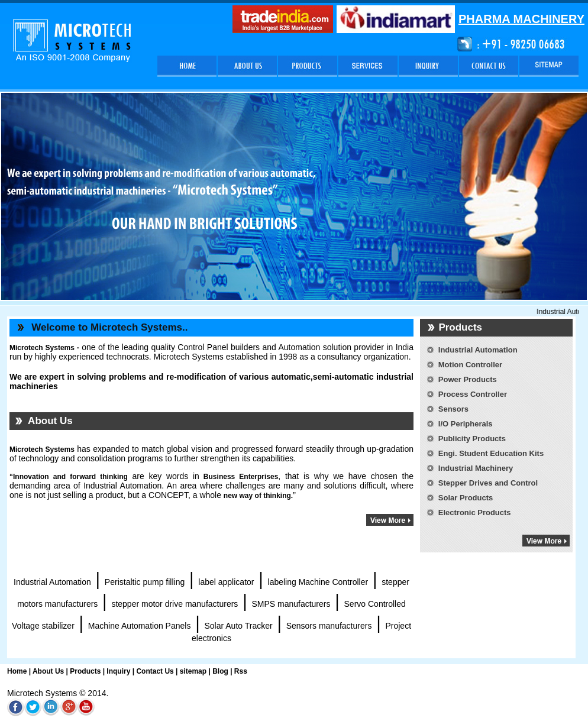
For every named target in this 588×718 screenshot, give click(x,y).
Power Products (468, 379)
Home (17, 671)
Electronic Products (475, 512)
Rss (241, 671)
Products (85, 671)
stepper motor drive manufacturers (175, 604)
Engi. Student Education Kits (491, 453)
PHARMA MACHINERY (521, 19)
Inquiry (117, 671)
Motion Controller (470, 365)
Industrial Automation (52, 582)
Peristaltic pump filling (145, 582)
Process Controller (473, 394)
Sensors (453, 409)
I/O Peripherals (466, 424)
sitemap (193, 671)
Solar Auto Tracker (238, 626)
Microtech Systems (42, 449)
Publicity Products (472, 439)
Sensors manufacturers (329, 626)
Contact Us (155, 671)
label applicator (226, 582)
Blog (220, 671)
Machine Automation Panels (140, 626)
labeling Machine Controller (318, 582)
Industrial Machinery (476, 468)
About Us (48, 671)
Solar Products (466, 498)
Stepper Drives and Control (488, 483)
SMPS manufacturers (291, 604)
